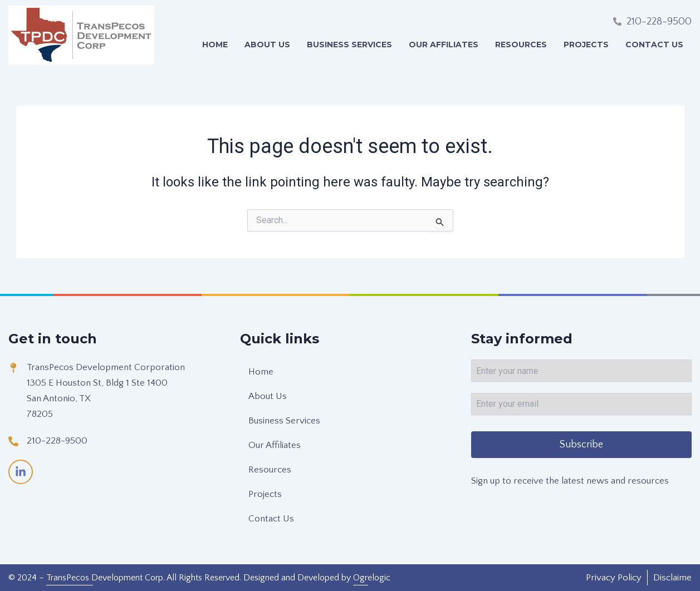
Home (215, 45)
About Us (267, 45)
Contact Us (654, 45)
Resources (521, 45)
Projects (586, 45)
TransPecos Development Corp (105, 578)
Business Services (349, 45)
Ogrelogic (372, 578)
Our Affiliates (444, 45)
